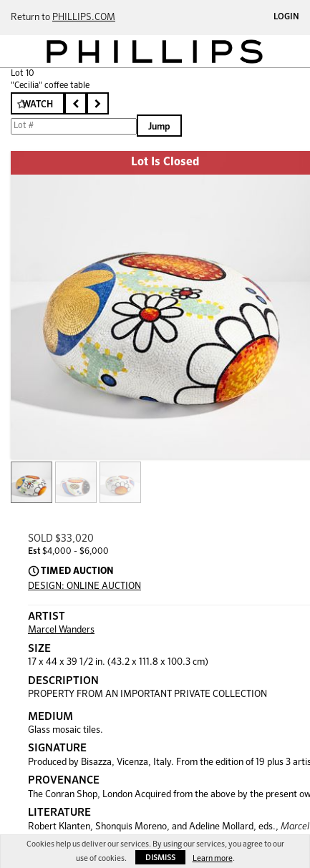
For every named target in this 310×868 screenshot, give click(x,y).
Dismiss (160, 858)
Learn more (213, 858)
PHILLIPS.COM (84, 18)
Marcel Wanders (61, 630)
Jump (159, 127)
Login (286, 17)
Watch (38, 105)
